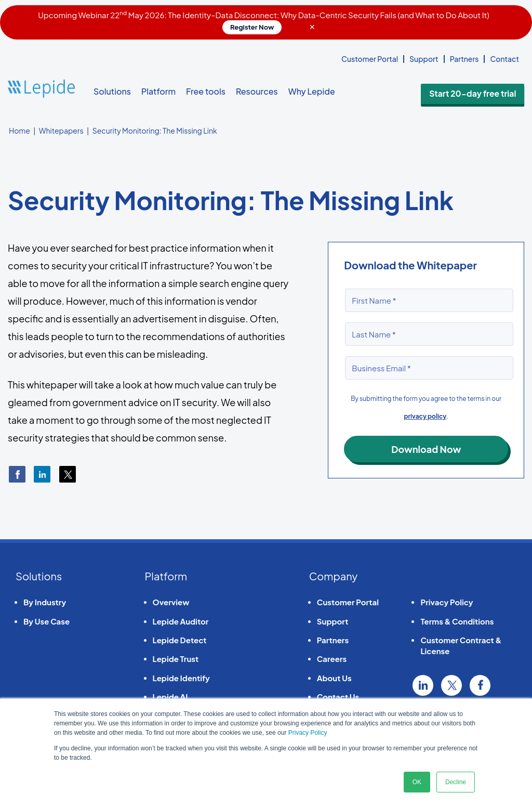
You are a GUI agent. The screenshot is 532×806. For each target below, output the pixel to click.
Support (424, 59)
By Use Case (46, 621)
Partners (464, 59)
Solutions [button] (112, 91)
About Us (334, 678)
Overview (171, 602)
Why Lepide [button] (312, 91)
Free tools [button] (206, 91)
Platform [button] (158, 91)
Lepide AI (170, 697)
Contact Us (338, 697)
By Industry (45, 602)
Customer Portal (370, 59)
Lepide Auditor (181, 621)
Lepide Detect (180, 640)
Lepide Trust (176, 659)
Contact (504, 59)
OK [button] (417, 782)
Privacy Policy (308, 733)
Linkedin (423, 685)
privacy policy (425, 416)
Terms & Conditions (457, 621)
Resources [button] (257, 91)
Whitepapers (61, 131)
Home (19, 131)
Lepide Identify (181, 678)
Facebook (480, 685)
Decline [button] (456, 782)
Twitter (451, 685)
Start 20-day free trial (485, 92)
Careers (332, 659)
